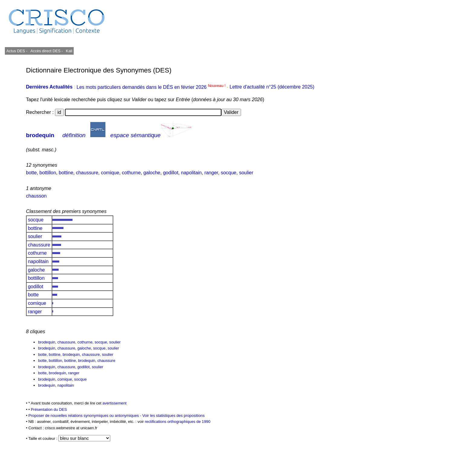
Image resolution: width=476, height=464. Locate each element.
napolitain (191, 173)
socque (229, 173)
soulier (246, 173)
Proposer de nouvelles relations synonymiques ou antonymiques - (85, 416)
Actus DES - (17, 51)
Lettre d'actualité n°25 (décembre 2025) (272, 87)
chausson (36, 196)
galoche (152, 173)
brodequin (40, 135)
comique (110, 173)
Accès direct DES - (47, 51)
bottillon (48, 173)
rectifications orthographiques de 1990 (178, 422)
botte (31, 173)
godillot (171, 173)
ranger (211, 173)
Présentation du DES (49, 409)
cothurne (131, 173)
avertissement (114, 403)
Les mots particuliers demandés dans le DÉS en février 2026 (151, 87)
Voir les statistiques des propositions (173, 416)
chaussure (87, 173)
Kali (69, 51)
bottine (66, 173)
